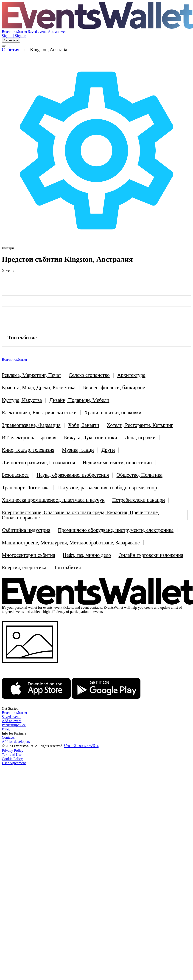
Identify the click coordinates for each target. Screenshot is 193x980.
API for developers (16, 742)
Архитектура (131, 375)
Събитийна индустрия (26, 530)
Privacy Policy (13, 750)
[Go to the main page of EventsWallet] (97, 27)
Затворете (11, 40)
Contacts (8, 737)
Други (108, 450)
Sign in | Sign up (14, 36)
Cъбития (11, 49)
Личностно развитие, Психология (38, 463)
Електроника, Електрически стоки (39, 413)
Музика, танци (78, 450)
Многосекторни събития (29, 555)
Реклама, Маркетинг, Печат (31, 375)
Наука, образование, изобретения (73, 475)
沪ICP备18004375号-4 (81, 746)
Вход (6, 729)
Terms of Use (12, 755)
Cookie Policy (12, 759)
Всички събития (15, 32)
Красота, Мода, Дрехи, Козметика (39, 387)
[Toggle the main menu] (4, 46)
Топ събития (67, 567)
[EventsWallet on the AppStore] (36, 704)
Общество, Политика (139, 475)
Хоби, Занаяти (84, 425)
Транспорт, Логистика (26, 488)
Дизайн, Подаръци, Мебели (79, 400)
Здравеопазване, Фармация (31, 425)
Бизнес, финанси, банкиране (114, 387)
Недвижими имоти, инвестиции (117, 463)
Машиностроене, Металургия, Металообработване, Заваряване (71, 543)
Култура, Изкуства (22, 400)
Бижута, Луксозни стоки (91, 438)
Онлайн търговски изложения (151, 555)
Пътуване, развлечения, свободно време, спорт (108, 488)
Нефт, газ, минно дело (87, 555)
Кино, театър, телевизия (28, 450)
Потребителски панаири (138, 500)
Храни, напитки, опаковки (113, 413)
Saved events (38, 32)
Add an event (58, 32)
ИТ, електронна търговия (29, 438)
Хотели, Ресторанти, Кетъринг (140, 425)
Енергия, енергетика (24, 567)
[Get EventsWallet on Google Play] (106, 704)
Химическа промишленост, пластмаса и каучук (53, 500)
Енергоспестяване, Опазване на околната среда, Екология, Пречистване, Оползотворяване (80, 515)
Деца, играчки (140, 438)
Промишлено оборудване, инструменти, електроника (116, 530)
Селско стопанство (89, 375)
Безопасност (15, 475)
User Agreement (14, 763)
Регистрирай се (14, 725)
